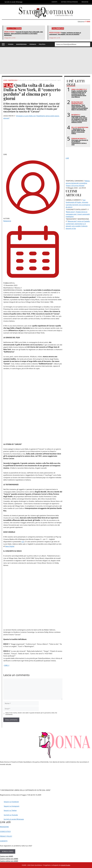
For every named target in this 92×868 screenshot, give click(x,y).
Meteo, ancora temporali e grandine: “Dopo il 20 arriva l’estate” (78, 183)
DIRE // (7, 665)
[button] (3, 44)
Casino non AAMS (7, 856)
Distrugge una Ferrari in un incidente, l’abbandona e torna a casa (80, 142)
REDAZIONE (85, 2)
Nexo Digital (10, 546)
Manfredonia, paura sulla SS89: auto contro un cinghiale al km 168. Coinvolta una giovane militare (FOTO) (79, 119)
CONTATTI (54, 2)
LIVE (67, 158)
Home (5, 80)
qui (23, 542)
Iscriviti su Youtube (11, 815)
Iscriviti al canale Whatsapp (14, 819)
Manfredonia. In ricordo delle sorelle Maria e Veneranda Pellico (78, 131)
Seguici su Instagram (12, 806)
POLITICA (42, 44)
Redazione (7, 221)
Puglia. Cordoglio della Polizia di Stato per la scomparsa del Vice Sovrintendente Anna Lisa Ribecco (79, 94)
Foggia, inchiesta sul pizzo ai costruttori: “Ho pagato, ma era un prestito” (65, 33)
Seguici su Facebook (11, 802)
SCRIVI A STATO (8, 851)
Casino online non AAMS (9, 859)
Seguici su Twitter (10, 810)
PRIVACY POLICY (6, 836)
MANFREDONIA (21, 44)
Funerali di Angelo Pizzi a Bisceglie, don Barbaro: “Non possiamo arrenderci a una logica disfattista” (24, 33)
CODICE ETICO (5, 831)
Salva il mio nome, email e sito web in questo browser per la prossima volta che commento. (31, 714)
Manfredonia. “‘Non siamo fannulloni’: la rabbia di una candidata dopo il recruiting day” (80, 107)
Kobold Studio (66, 865)
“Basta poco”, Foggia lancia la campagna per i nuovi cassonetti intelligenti (78, 214)
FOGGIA (11, 44)
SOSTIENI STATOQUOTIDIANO (69, 2)
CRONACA (33, 44)
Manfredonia (13, 80)
